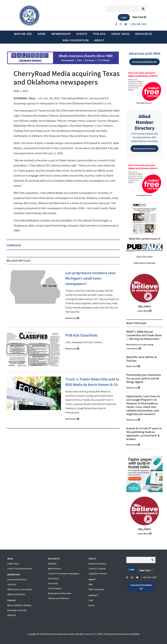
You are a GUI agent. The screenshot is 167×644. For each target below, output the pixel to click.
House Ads (53, 583)
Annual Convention (97, 564)
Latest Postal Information (20, 569)
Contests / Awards (97, 569)
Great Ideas (120, 34)
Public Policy (13, 564)
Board (91, 605)
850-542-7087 (150, 577)
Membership (61, 34)
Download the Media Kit (144, 62)
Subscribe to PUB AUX (144, 263)
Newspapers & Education (60, 593)
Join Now (12, 584)
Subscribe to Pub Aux (17, 610)
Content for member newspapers (64, 574)
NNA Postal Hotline (16, 594)
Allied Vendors (54, 569)
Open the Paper (145, 257)
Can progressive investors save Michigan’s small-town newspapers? (90, 278)
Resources (144, 34)
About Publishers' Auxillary (19, 605)
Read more (72, 318)
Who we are (23, 34)
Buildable (135, 634)
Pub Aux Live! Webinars (59, 598)
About (99, 40)
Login (124, 17)
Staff (91, 600)
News (42, 34)
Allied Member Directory (145, 122)
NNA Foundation (76, 40)
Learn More (144, 311)
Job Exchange (55, 588)
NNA (91, 584)
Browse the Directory (144, 149)
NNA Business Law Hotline (20, 589)
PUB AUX (99, 34)
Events (82, 34)
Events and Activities (17, 579)
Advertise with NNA (145, 53)
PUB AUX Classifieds (81, 335)
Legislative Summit (98, 574)
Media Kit (12, 615)
